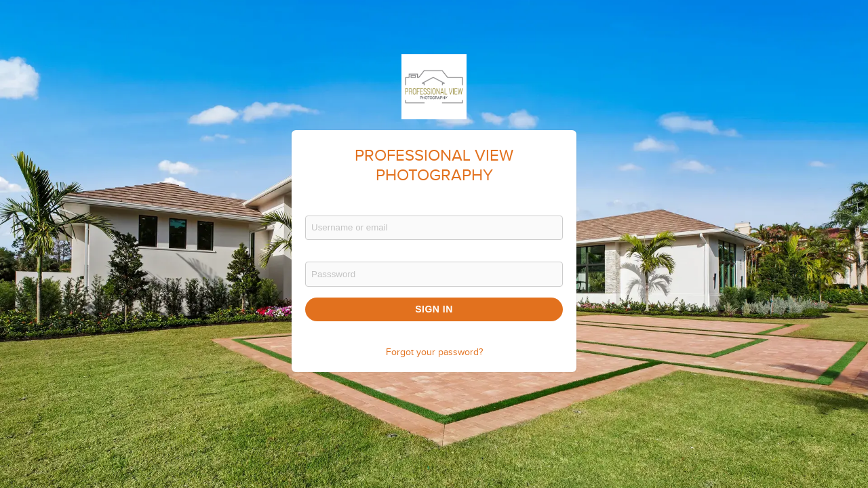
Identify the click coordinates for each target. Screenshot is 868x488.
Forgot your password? (434, 352)
